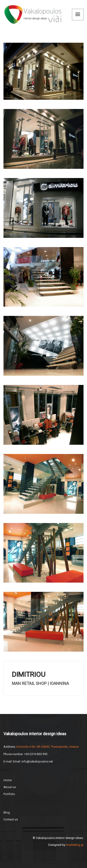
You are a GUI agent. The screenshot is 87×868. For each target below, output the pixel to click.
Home (8, 780)
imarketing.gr (75, 845)
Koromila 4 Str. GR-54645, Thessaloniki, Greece (48, 747)
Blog (7, 812)
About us (10, 787)
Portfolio (9, 794)
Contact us (11, 819)
